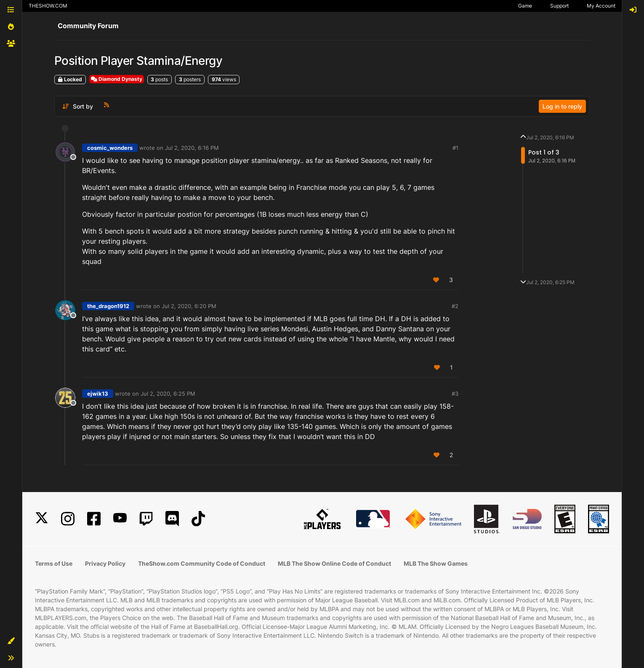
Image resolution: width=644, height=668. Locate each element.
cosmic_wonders (110, 148)
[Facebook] (94, 519)
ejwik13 (98, 394)
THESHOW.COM (48, 6)
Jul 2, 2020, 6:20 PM (189, 306)
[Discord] (172, 519)
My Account (601, 6)
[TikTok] (198, 519)
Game (525, 6)
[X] (42, 519)
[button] (11, 641)
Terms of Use (54, 563)
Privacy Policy (105, 563)
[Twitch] (146, 519)
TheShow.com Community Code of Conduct (202, 563)
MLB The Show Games (436, 563)
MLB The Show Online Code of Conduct (334, 563)
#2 (455, 306)
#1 (455, 148)
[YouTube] (120, 519)
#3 (455, 394)
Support (559, 6)
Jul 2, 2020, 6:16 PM (192, 148)
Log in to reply (562, 106)
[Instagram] (68, 519)
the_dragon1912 (108, 306)
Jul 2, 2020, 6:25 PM (168, 394)
